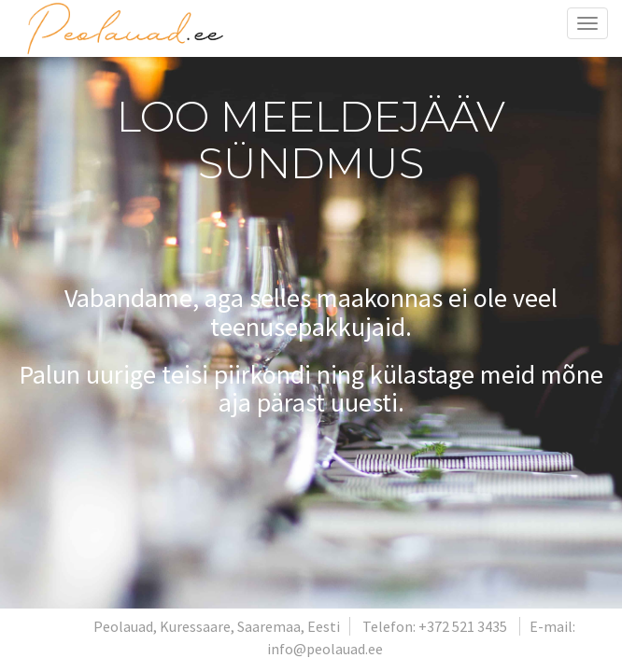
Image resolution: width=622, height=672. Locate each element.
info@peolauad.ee (325, 649)
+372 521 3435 (463, 626)
